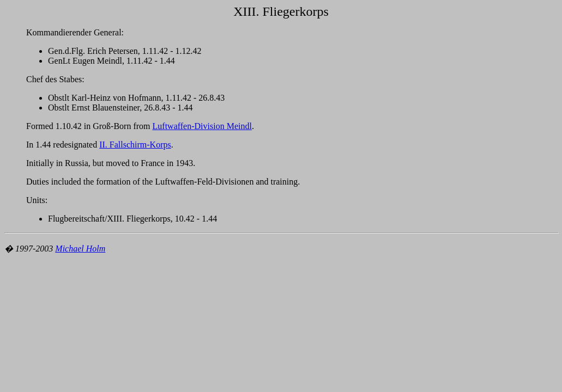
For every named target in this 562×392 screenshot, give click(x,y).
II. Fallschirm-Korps (135, 145)
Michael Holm (80, 249)
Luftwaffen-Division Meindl (202, 126)
